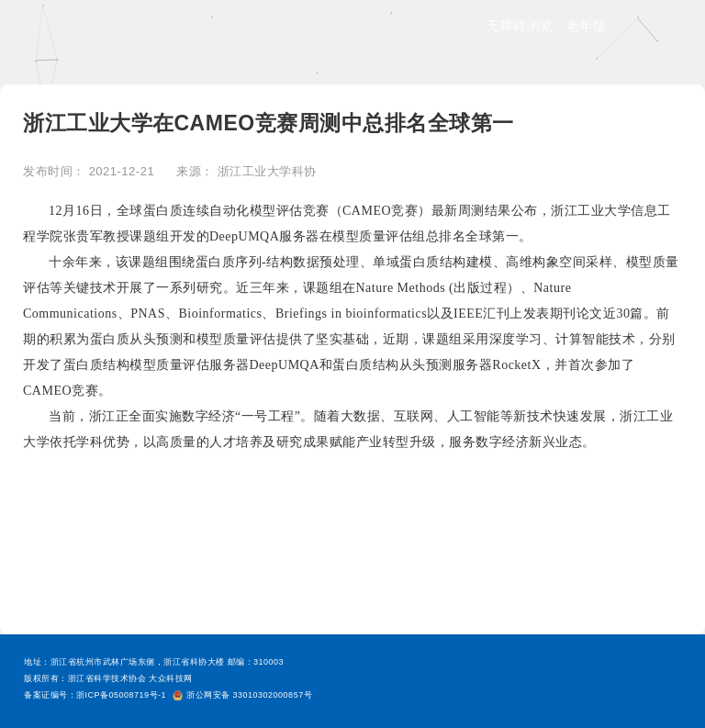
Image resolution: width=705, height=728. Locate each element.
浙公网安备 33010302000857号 (242, 695)
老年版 (587, 26)
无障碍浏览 (520, 26)
